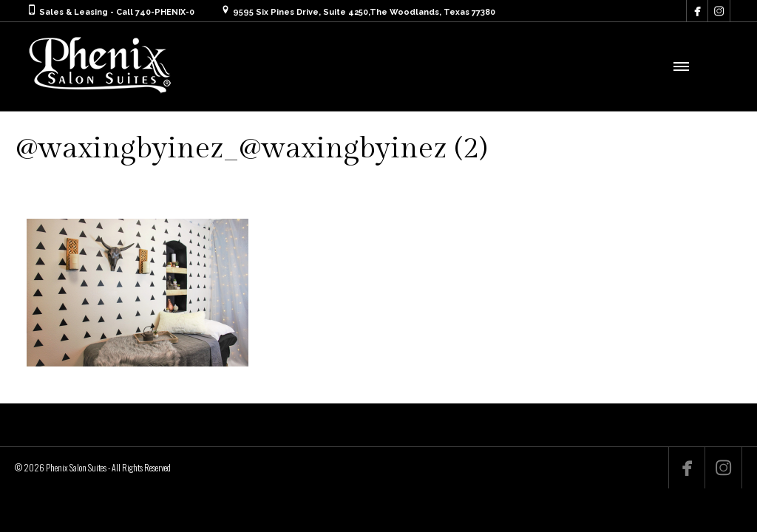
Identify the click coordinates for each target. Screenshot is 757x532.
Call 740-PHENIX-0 (155, 12)
